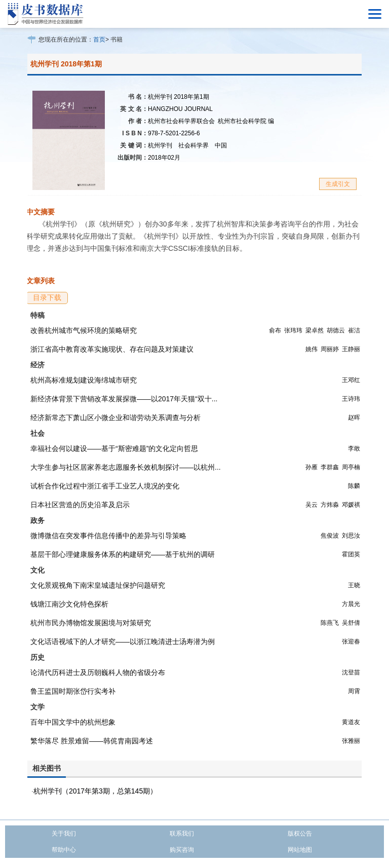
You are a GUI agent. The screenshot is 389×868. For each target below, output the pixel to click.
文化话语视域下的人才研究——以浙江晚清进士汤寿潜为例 (123, 641)
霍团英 (351, 554)
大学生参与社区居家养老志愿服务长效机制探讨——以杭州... (126, 467)
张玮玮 (293, 330)
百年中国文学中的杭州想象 (73, 722)
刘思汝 (351, 536)
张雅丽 (351, 741)
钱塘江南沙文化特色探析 (69, 604)
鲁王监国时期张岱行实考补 (73, 691)
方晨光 (351, 604)
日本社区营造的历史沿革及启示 (80, 505)
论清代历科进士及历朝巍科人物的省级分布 (98, 672)
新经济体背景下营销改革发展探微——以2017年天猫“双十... (124, 399)
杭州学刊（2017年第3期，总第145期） (95, 791)
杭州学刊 (160, 145)
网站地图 (300, 850)
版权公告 (300, 834)
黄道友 (351, 722)
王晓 (354, 585)
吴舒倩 (351, 623)
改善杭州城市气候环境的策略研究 (84, 330)
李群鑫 (330, 467)
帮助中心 (64, 850)
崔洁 (354, 330)
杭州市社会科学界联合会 (181, 121)
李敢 (354, 448)
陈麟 (354, 486)
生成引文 (338, 184)
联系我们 (182, 834)
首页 (99, 40)
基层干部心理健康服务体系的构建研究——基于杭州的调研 (123, 554)
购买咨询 (182, 850)
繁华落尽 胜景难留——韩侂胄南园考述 (92, 741)
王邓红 (351, 380)
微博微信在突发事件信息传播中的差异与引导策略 (108, 536)
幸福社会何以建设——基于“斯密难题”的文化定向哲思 (114, 448)
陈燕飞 (330, 623)
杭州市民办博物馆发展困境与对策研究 (91, 623)
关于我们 (64, 834)
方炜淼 (330, 505)
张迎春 (351, 641)
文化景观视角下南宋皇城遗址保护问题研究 (98, 585)
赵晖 (354, 418)
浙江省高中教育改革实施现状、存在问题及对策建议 (112, 349)
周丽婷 (330, 349)
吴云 (312, 505)
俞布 (275, 330)
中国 (221, 145)
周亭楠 (351, 467)
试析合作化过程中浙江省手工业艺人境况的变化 (105, 486)
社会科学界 (193, 145)
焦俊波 (330, 536)
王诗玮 (351, 399)
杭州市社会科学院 (246, 121)
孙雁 (312, 467)
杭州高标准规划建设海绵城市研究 (84, 380)
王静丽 (351, 349)
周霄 (354, 691)
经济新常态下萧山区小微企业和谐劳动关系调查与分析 (115, 418)
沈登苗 (351, 672)
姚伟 (312, 349)
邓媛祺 (351, 505)
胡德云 (336, 330)
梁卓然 (315, 330)
